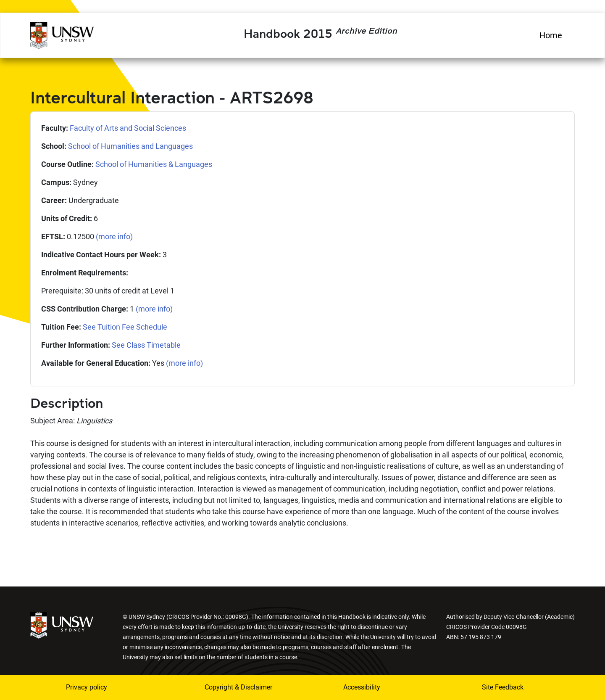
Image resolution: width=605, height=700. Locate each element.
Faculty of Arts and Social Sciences (128, 128)
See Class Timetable (146, 345)
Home (551, 35)
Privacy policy (87, 687)
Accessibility (362, 687)
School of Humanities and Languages (130, 146)
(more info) (114, 236)
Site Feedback (503, 687)
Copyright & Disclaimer (238, 687)
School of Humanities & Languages (154, 164)
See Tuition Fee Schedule (125, 327)
